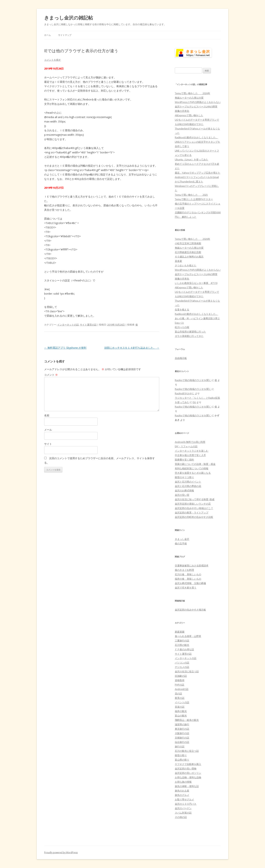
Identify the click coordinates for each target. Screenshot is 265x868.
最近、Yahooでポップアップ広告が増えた (198, 173)
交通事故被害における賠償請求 (192, 565)
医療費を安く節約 (184, 460)
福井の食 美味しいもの (188, 579)
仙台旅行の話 (182, 742)
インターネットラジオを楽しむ (192, 451)
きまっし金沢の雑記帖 (69, 18)
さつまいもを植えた (186, 265)
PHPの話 (180, 685)
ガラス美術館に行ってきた (189, 336)
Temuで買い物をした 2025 (191, 195)
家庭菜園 (180, 632)
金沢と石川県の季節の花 (188, 486)
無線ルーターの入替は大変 (189, 98)
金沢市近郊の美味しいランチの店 (193, 504)
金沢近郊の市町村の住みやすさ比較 (194, 517)
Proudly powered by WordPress (61, 852)
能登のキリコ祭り (184, 477)
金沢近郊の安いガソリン (188, 773)
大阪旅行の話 (182, 733)
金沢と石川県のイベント (188, 482)
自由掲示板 (181, 358)
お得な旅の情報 (183, 782)
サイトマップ (65, 35)
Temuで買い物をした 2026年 (192, 93)
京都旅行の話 (182, 738)
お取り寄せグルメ (184, 799)
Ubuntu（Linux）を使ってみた (191, 159)
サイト (48, 444)
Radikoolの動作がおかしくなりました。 (196, 137)
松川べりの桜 (182, 327)
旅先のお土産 (182, 791)
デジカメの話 (182, 667)
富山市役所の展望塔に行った (190, 332)
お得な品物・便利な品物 (188, 777)
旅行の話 (180, 746)
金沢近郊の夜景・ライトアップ (192, 513)
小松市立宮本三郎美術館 (188, 243)
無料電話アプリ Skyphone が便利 (65, 348)
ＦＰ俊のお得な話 (184, 649)
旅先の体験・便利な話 (187, 786)
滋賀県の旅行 (182, 724)
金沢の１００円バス (186, 804)
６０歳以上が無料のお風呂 (189, 257)
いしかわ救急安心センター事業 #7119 (196, 283)
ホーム (47, 35)
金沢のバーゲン (183, 808)
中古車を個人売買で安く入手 (190, 455)
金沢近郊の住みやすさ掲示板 (190, 610)
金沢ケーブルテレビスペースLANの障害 (196, 106)
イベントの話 (182, 702)
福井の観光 (181, 711)
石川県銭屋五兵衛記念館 (188, 252)
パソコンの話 (182, 663)
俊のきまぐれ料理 (184, 570)
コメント (51, 375)
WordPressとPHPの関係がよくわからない (198, 102)
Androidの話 (182, 689)
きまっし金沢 (182, 539)
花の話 (178, 693)
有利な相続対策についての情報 (192, 468)
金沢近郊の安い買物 (186, 769)
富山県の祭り (182, 760)
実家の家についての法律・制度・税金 (195, 464)
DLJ (194, 402)
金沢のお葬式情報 (184, 490)
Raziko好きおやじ (185, 393)
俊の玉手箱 (181, 543)
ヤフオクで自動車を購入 (188, 764)
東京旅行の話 (182, 729)
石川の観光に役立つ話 (187, 751)
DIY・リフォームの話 (186, 446)
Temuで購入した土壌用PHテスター (194, 199)
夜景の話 (180, 698)
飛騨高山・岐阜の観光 (187, 720)
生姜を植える (182, 310)
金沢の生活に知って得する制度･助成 (195, 499)
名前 (47, 415)
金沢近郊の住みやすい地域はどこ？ (194, 508)
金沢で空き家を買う (186, 588)
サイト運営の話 (88, 325)
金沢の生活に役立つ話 (187, 671)
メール (48, 430)
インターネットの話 (68, 325)
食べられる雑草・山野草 (188, 636)
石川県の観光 (182, 645)
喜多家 (178, 261)
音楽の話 (180, 707)
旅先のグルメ (182, 795)
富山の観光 (181, 716)
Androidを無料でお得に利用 (190, 442)
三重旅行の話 (182, 641)
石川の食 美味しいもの (188, 574)
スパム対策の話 (183, 813)
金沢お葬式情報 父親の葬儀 (190, 583)
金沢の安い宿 (182, 495)
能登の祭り (181, 755)
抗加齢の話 (181, 676)
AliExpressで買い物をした (189, 115)
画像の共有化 (182, 111)
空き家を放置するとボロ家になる (193, 473)
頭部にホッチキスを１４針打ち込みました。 (132, 348)
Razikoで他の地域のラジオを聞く (193, 380)
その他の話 (181, 817)
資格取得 (180, 680)
